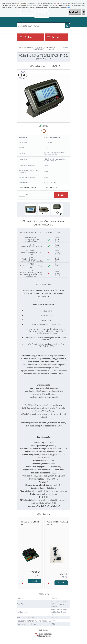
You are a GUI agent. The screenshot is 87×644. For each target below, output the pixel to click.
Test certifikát (44, 636)
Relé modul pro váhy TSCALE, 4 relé (31, 523)
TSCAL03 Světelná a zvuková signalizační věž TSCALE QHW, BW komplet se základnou (31, 273)
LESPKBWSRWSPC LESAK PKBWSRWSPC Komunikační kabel (31, 239)
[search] (67, 26)
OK (84, 12)
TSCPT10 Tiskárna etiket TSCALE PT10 (31, 246)
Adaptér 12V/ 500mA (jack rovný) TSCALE (58, 523)
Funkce (41, 47)
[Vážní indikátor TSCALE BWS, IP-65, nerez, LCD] (43, 71)
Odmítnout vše (75, 12)
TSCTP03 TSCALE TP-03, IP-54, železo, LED (31, 266)
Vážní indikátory (31, 47)
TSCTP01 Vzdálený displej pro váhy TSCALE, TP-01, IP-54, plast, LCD (31, 259)
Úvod (21, 47)
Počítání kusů (50, 47)
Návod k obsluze (43, 634)
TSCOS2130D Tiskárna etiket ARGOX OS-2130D (31, 252)
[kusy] (22, 194)
